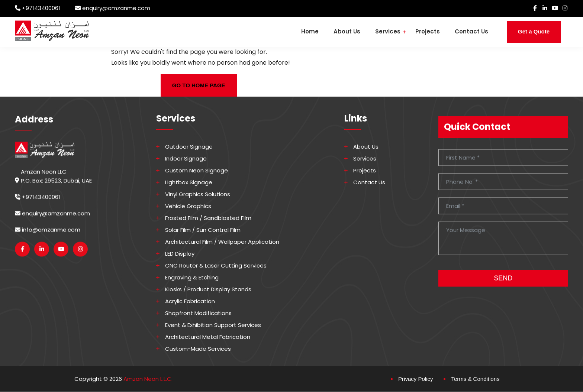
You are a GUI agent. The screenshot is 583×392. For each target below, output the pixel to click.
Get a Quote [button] (534, 31)
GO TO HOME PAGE (199, 85)
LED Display (180, 254)
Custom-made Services (198, 349)
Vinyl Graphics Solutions (198, 194)
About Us (347, 31)
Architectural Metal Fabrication (208, 337)
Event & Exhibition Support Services (213, 325)
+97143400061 (41, 8)
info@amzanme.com (48, 234)
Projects (428, 31)
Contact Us (471, 31)
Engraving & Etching (192, 278)
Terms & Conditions (475, 379)
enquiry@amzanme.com (116, 8)
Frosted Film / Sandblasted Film (208, 218)
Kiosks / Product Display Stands (208, 289)
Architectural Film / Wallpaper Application (222, 242)
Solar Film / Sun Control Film (203, 230)
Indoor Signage (186, 159)
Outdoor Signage (189, 147)
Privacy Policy (415, 379)
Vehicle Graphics (188, 206)
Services (388, 31)
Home (310, 31)
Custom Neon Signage (197, 171)
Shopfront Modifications (198, 313)
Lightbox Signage (189, 182)
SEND (503, 283)
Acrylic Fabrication (190, 301)
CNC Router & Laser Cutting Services (216, 266)
